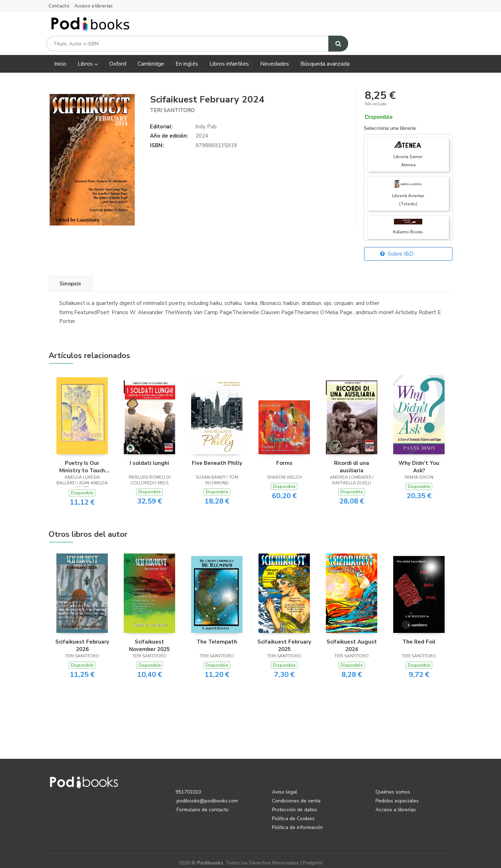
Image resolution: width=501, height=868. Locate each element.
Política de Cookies (293, 813)
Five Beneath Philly (217, 458)
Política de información (297, 822)
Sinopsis (70, 278)
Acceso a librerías (94, 6)
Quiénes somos (393, 787)
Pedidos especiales (397, 795)
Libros (88, 59)
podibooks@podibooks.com (203, 795)
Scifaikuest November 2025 (149, 640)
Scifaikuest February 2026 (82, 640)
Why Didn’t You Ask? (419, 461)
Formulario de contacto (198, 804)
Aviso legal (285, 787)
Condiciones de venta (296, 795)
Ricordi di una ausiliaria (352, 461)
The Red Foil (419, 636)
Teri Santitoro (172, 105)
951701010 (188, 787)
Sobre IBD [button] (397, 249)
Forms (284, 458)
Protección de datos (294, 804)
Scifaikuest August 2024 (352, 640)
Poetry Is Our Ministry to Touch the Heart (82, 461)
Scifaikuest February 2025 (284, 640)
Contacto (59, 6)
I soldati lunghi (149, 458)
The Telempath (217, 636)
